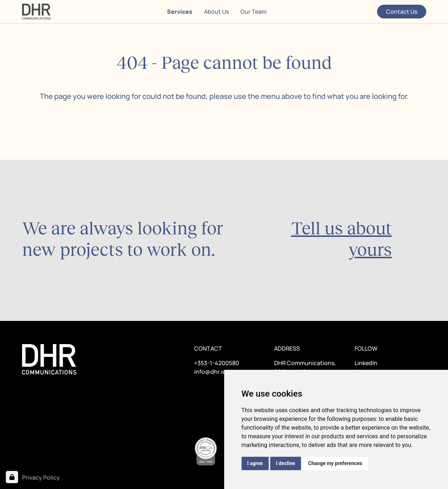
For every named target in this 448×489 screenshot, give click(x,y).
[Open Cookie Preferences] (12, 477)
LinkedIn (366, 363)
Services (180, 12)
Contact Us (402, 12)
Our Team (254, 12)
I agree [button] (255, 463)
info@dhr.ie (210, 372)
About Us (216, 12)
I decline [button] (286, 463)
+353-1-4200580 (217, 363)
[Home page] (36, 12)
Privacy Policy (41, 477)
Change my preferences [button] (335, 463)
